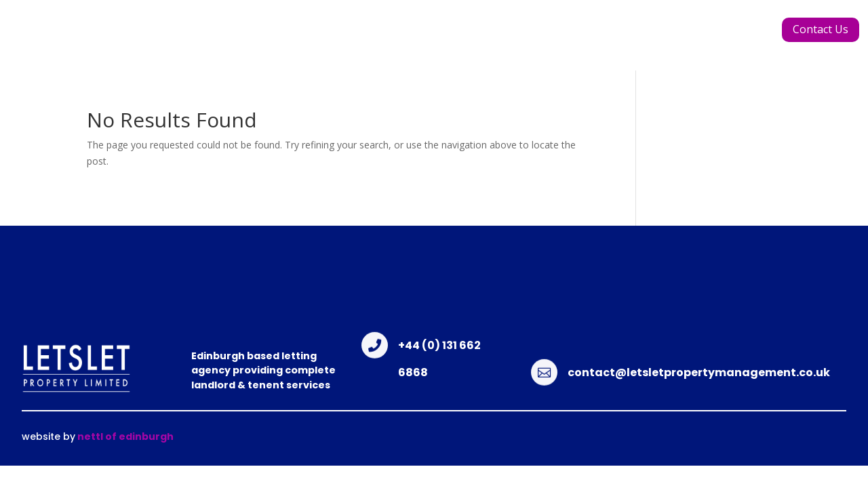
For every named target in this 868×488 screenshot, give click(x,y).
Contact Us (821, 29)
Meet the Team (383, 37)
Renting (637, 37)
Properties (482, 37)
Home (224, 37)
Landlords (565, 37)
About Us (289, 37)
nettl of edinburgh (124, 436)
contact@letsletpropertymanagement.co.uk (699, 372)
